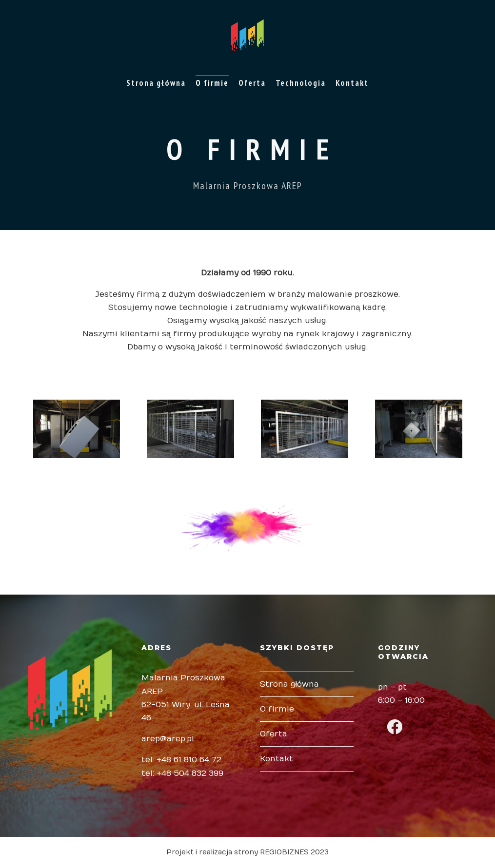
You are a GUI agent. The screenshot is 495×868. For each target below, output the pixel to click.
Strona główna (156, 83)
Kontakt (352, 83)
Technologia (301, 83)
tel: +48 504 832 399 (182, 773)
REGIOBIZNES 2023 (294, 852)
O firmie (212, 83)
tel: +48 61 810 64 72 (181, 760)
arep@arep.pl (168, 739)
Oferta (252, 83)
